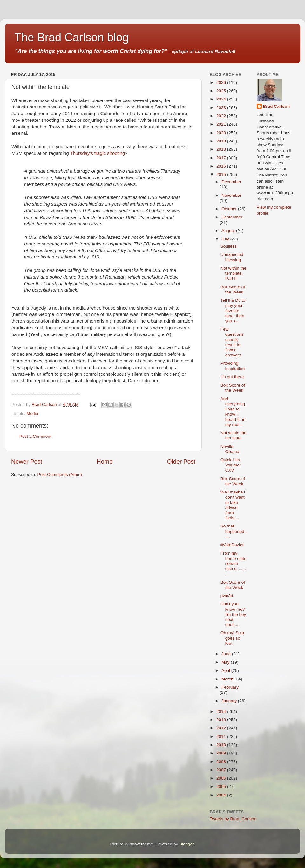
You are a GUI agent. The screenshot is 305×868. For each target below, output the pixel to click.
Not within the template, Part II (234, 273)
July (226, 239)
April (226, 670)
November (231, 195)
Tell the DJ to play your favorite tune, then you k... (233, 311)
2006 (222, 778)
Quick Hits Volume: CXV (231, 465)
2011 (222, 737)
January (230, 701)
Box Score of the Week (233, 289)
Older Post (181, 462)
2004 (222, 795)
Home (105, 462)
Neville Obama (230, 449)
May (226, 662)
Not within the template (234, 435)
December (231, 182)
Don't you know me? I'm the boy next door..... (233, 614)
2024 (222, 99)
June (227, 654)
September (232, 217)
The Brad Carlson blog (71, 37)
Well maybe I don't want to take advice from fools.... (233, 505)
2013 (222, 720)
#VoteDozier (232, 545)
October (230, 209)
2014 (222, 711)
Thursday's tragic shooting (98, 153)
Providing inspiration (233, 366)
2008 (222, 762)
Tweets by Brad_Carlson (233, 819)
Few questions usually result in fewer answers (232, 342)
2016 (222, 166)
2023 (222, 108)
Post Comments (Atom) (60, 475)
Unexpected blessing (232, 257)
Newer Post (27, 462)
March (228, 679)
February (230, 687)
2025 (222, 91)
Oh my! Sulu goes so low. (232, 638)
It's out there (232, 377)
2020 (222, 133)
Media (32, 413)
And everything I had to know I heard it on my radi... (233, 412)
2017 (222, 158)
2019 (222, 141)
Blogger (186, 844)
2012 (222, 728)
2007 (222, 770)
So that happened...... (234, 531)
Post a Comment (35, 436)
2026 (222, 83)
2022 (222, 116)
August (229, 231)
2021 (222, 124)
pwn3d (227, 596)
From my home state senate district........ (234, 563)
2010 (222, 745)
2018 (222, 149)
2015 (222, 174)
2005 (222, 786)
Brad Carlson (277, 106)
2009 (222, 753)
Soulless (229, 246)
